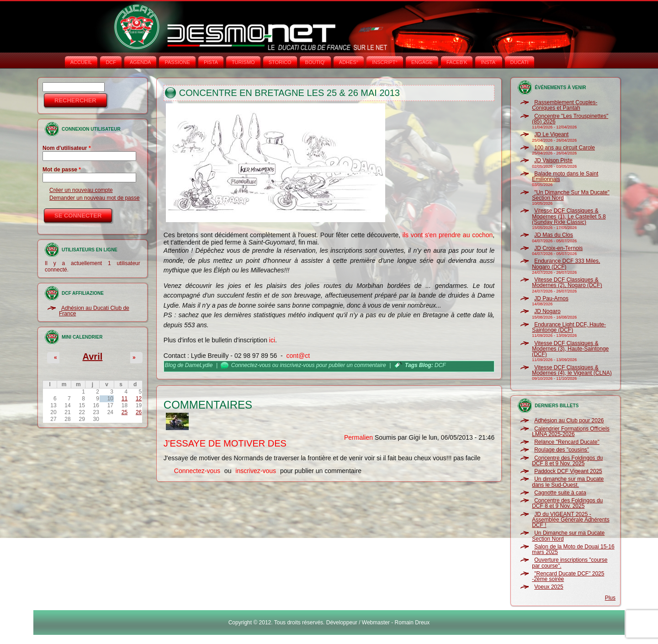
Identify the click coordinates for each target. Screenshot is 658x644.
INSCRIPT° (385, 62)
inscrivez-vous (297, 365)
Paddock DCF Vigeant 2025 (568, 471)
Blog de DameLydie (189, 365)
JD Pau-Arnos (551, 298)
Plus (610, 598)
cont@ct (298, 356)
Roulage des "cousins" (562, 450)
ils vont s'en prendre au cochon (448, 235)
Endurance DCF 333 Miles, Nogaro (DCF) (566, 264)
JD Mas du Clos (554, 235)
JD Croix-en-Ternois (558, 248)
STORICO (280, 62)
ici (272, 340)
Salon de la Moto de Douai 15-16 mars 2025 (573, 549)
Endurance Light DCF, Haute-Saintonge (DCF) (569, 327)
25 (125, 412)
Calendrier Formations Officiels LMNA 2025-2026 (571, 431)
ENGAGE (422, 62)
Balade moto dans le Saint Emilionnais (565, 176)
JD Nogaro (547, 311)
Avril (93, 357)
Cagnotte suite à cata (560, 493)
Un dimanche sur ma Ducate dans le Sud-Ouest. (568, 482)
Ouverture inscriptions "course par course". (570, 563)
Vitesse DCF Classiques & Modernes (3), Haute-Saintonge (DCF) (570, 349)
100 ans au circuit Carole (565, 148)
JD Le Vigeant (551, 134)
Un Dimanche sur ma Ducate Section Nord (568, 536)
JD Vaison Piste (553, 160)
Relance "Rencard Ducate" (567, 442)
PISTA (211, 62)
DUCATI (520, 62)
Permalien (358, 437)
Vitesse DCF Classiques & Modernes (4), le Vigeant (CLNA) (572, 370)
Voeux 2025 (549, 587)
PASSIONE (177, 62)
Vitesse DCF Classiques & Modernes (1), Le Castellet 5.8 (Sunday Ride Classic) (569, 216)
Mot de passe (62, 170)
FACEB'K (457, 62)
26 (139, 412)
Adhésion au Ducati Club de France (94, 311)
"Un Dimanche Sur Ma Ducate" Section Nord (571, 195)
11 (125, 399)
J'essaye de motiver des (225, 443)
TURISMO (243, 62)
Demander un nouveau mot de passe (94, 198)
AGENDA (140, 62)
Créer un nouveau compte (81, 190)
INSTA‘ (488, 62)
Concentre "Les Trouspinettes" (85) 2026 (570, 119)
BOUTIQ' (315, 62)
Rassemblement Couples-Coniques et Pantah (565, 105)
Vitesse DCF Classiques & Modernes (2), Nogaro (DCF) (567, 282)
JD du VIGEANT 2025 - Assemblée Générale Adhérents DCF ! (570, 520)
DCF (111, 62)
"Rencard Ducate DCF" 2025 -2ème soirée (568, 576)
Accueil (81, 62)
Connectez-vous (251, 365)
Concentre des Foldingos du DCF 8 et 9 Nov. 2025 (567, 461)
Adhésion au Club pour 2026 (569, 420)
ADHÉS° (349, 62)
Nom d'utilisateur (67, 148)
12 (139, 399)
